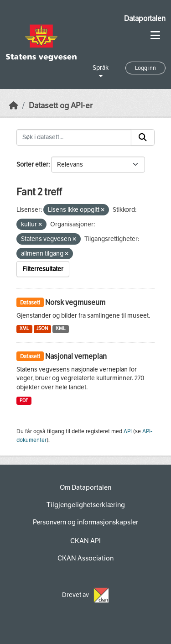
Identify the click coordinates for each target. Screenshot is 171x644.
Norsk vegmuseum (75, 302)
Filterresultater (43, 269)
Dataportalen (145, 18)
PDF (24, 401)
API (128, 431)
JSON (42, 328)
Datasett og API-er (61, 106)
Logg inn (145, 68)
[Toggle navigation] (155, 35)
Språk (101, 68)
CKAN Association (85, 558)
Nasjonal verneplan (76, 356)
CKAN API (85, 541)
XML (24, 328)
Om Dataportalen (85, 487)
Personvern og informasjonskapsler (85, 522)
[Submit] (143, 137)
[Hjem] (14, 106)
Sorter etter (32, 165)
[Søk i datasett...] (74, 137)
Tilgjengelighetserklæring (86, 505)
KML (61, 328)
